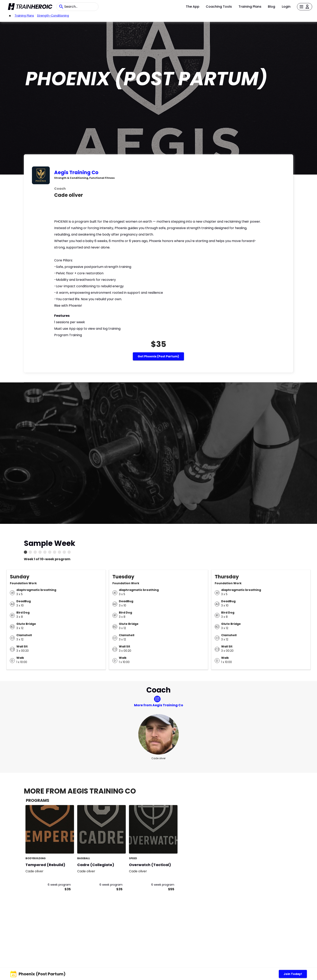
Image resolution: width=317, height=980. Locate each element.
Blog (272, 7)
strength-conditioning (53, 16)
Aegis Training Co (76, 172)
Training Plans (250, 7)
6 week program (59, 885)
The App (193, 7)
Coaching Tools (219, 7)
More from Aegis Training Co (159, 705)
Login (286, 7)
